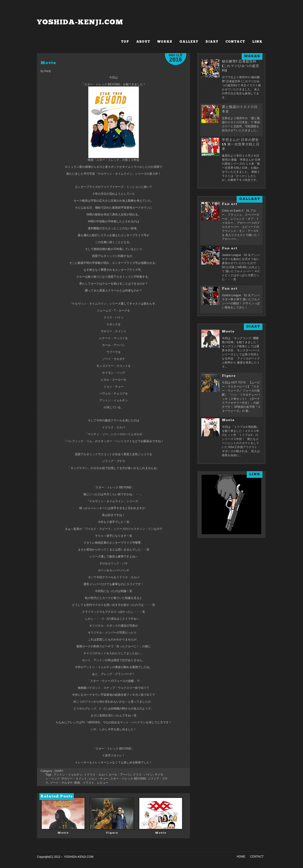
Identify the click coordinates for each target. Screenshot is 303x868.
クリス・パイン (143, 775)
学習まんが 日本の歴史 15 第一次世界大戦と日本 (241, 145)
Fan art (230, 204)
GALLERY (189, 42)
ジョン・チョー (99, 779)
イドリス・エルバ (95, 775)
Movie (48, 63)
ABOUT (143, 42)
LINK (257, 42)
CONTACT (235, 42)
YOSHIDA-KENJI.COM (80, 23)
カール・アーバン (120, 775)
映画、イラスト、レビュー (91, 783)
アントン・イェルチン (68, 775)
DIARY (212, 42)
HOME (241, 857)
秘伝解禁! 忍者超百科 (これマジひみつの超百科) (241, 66)
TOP (125, 42)
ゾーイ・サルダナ (61, 783)
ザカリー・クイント (74, 779)
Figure (112, 833)
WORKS (165, 42)
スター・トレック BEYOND (128, 779)
